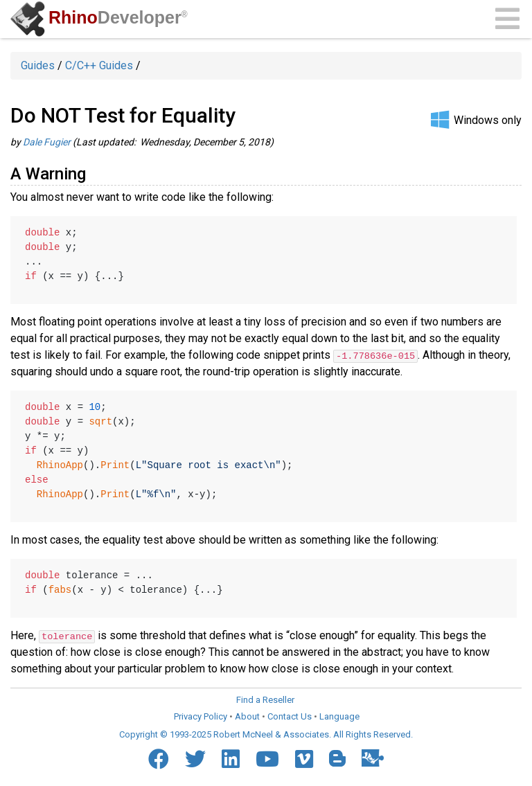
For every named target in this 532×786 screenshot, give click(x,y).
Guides (38, 65)
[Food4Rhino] (373, 757)
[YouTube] (267, 758)
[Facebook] (159, 758)
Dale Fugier (47, 142)
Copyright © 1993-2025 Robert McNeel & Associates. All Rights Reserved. (266, 734)
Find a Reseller (265, 700)
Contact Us (290, 716)
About (247, 716)
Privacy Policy (201, 716)
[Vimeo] (304, 758)
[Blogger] (337, 758)
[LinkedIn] (231, 758)
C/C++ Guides (99, 65)
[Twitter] (195, 758)
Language (339, 716)
